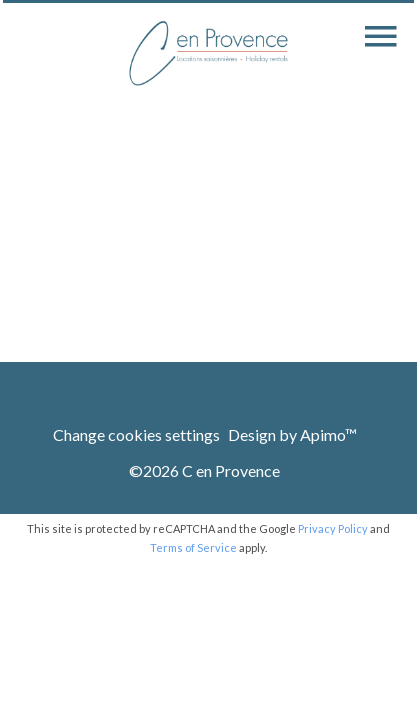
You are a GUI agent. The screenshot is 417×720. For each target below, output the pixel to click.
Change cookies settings (136, 434)
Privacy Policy (333, 528)
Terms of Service (193, 547)
